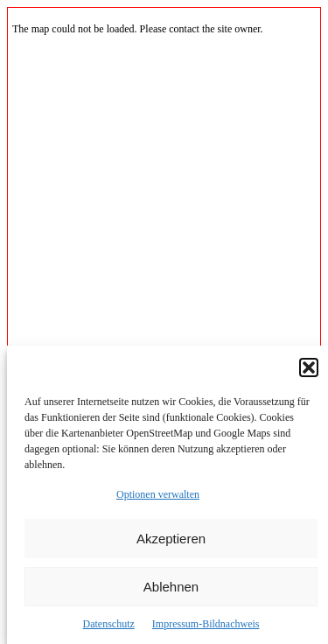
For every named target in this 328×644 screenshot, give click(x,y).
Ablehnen (171, 587)
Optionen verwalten (158, 494)
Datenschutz (109, 624)
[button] (309, 367)
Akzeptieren (171, 539)
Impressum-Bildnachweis (206, 624)
